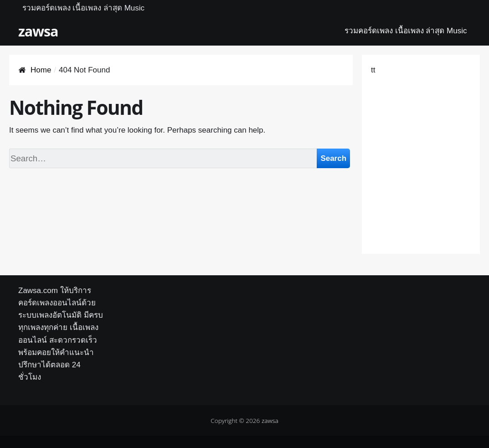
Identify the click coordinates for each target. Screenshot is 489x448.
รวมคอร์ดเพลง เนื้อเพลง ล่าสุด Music (84, 8)
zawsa (38, 31)
